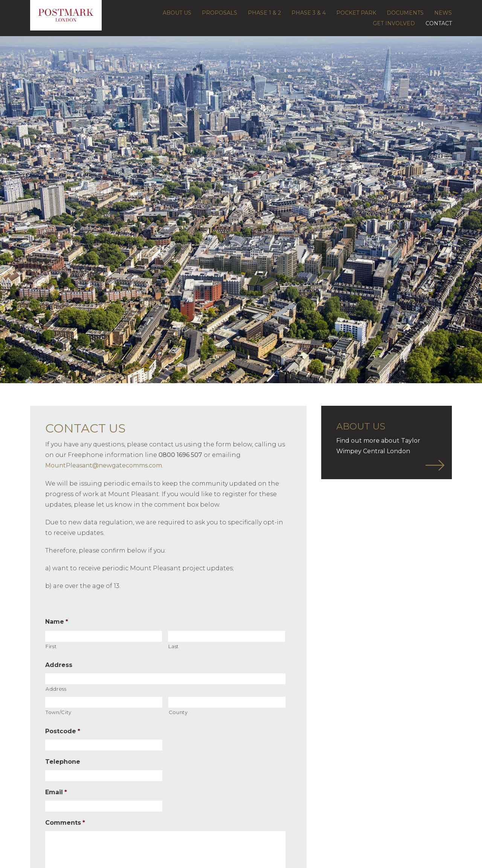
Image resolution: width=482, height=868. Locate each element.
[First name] (104, 636)
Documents (405, 13)
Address (59, 665)
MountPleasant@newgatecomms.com (104, 465)
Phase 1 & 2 (264, 13)
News (443, 13)
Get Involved (394, 23)
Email (56, 792)
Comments (65, 823)
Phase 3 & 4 (309, 13)
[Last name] (226, 636)
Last (174, 646)
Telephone (63, 762)
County (178, 712)
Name (57, 622)
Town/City (59, 712)
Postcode (63, 731)
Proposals (220, 13)
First (51, 646)
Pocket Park (356, 13)
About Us (177, 13)
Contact (439, 23)
